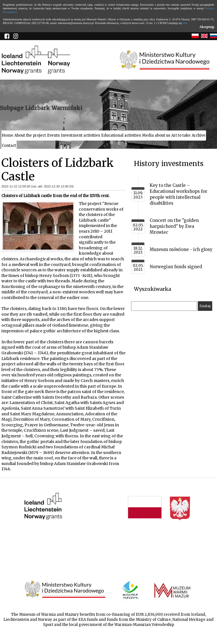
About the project (30, 135)
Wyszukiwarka (152, 289)
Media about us (156, 135)
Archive (199, 135)
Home (7, 135)
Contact (9, 146)
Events (53, 135)
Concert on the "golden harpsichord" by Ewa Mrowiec (174, 226)
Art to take (181, 135)
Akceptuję (207, 27)
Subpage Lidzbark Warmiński (41, 108)
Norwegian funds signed (176, 267)
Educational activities (121, 135)
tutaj (185, 23)
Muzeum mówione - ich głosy (181, 249)
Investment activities (80, 135)
